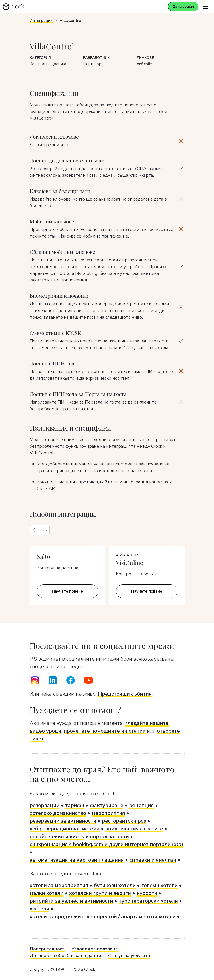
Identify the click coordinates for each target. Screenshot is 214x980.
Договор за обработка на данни (65, 956)
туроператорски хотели (148, 901)
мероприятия (108, 813)
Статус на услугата (129, 956)
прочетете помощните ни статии (105, 731)
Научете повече (67, 591)
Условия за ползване (95, 949)
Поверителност (47, 949)
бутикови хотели (115, 885)
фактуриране (107, 805)
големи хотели (160, 885)
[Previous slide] (35, 530)
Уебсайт (144, 64)
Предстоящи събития (125, 694)
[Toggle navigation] (205, 7)
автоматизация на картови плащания (77, 860)
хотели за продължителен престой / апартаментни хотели (103, 916)
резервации (45, 805)
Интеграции (41, 21)
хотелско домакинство (58, 813)
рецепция (142, 805)
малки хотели (47, 893)
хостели (39, 909)
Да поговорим (183, 7)
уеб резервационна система (65, 829)
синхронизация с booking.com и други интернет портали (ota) (106, 844)
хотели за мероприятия (59, 885)
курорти (147, 893)
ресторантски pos (124, 821)
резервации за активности (63, 821)
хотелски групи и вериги (100, 893)
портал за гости (109, 836)
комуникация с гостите (134, 829)
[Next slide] (45, 530)
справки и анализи (153, 860)
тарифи (75, 805)
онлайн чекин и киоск (57, 836)
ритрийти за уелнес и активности (71, 901)
